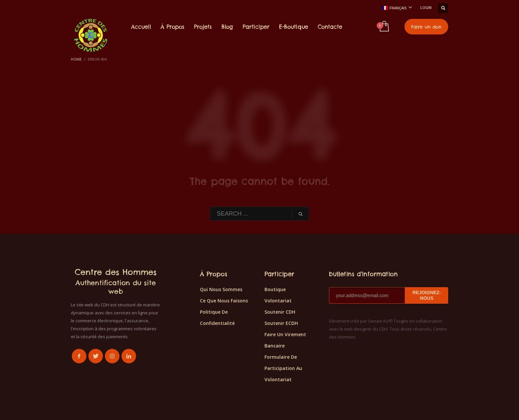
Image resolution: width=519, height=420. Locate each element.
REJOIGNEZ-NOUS (427, 295)
